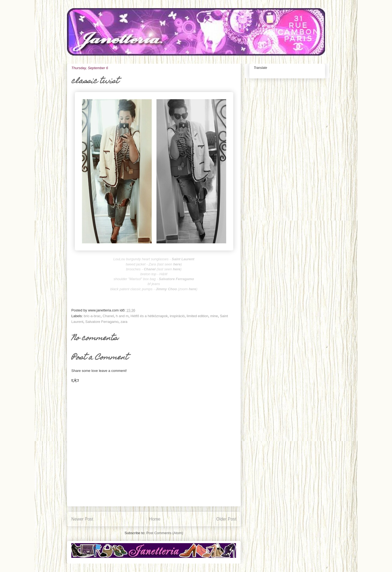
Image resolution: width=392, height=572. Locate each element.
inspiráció (177, 316)
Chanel (108, 316)
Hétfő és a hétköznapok (149, 316)
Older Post (226, 519)
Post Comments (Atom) (165, 533)
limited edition (198, 316)
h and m (122, 316)
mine (214, 316)
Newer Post (82, 519)
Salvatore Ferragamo (102, 322)
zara (124, 322)
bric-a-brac (92, 316)
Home (155, 519)
